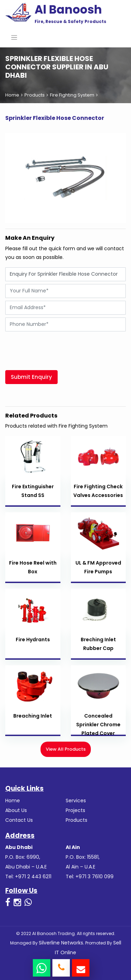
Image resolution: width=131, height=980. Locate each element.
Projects (75, 810)
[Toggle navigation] (14, 37)
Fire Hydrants (33, 640)
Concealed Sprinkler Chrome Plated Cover (98, 725)
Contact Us (19, 820)
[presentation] (58, 348)
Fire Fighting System (72, 95)
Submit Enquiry (31, 377)
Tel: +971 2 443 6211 (28, 876)
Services (76, 801)
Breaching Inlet (33, 716)
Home (12, 95)
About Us (16, 810)
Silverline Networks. (61, 943)
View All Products (66, 749)
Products (35, 95)
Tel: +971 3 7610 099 (90, 876)
